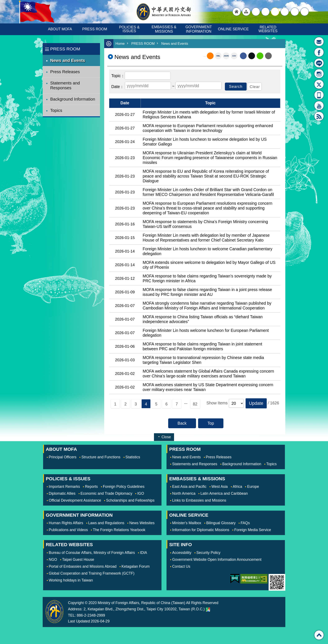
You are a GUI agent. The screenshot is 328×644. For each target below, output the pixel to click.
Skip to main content (2, 2)
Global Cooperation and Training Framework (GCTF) (92, 573)
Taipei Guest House (78, 560)
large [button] (265, 12)
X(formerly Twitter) (319, 84)
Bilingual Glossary (221, 523)
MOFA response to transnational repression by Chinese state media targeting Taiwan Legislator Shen (203, 360)
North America (184, 493)
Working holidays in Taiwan (71, 580)
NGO (53, 560)
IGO (141, 493)
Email (268, 56)
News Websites (142, 523)
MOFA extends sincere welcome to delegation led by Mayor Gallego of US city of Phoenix (209, 265)
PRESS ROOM (95, 29)
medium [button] (275, 12)
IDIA (143, 553)
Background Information (73, 99)
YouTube (319, 106)
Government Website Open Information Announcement (217, 560)
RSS (319, 116)
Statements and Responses (65, 85)
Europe (253, 487)
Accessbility (182, 553)
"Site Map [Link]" (246, 12)
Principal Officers (63, 457)
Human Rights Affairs (66, 523)
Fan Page (319, 52)
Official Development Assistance (75, 500)
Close (166, 437)
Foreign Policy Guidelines (124, 487)
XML (218, 56)
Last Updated (79, 621)
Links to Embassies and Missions (199, 500)
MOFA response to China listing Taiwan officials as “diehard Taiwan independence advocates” (203, 319)
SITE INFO (181, 545)
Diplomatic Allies (62, 493)
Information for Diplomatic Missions (201, 530)
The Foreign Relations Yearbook (119, 530)
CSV (234, 56)
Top (211, 423)
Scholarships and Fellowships (130, 500)
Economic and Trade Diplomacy (106, 493)
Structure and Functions (101, 457)
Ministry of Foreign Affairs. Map (208, 609)
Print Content (277, 56)
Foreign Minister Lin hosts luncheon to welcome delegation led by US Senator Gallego (205, 142)
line (260, 56)
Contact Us (181, 566)
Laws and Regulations (106, 523)
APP (319, 95)
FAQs (245, 523)
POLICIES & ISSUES (130, 29)
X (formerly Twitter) (252, 56)
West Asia (220, 487)
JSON (226, 56)
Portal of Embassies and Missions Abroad (83, 566)
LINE (319, 63)
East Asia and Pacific (189, 487)
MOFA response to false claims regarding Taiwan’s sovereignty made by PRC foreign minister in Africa (207, 278)
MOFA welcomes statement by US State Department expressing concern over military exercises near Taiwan (208, 387)
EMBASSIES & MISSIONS (165, 29)
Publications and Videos (68, 530)
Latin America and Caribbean (224, 493)
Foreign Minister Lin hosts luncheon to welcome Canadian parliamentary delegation (208, 251)
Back (182, 423)
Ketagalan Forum (136, 566)
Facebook (243, 56)
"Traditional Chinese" (256, 12)
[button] (256, 403)
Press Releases (65, 72)
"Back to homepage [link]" (237, 12)
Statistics (133, 457)
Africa (238, 487)
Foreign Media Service (253, 530)
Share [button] (295, 12)
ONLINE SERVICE (233, 29)
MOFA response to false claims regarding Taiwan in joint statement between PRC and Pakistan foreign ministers (202, 346)
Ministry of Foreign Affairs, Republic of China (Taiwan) (164, 12)
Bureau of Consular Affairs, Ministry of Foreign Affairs (92, 553)
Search (305, 12)
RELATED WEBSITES (268, 29)
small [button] (285, 12)
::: (45, 45)
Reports (91, 487)
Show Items (217, 403)
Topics (56, 110)
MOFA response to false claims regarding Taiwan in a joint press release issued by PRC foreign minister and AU (207, 292)
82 (195, 404)
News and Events (68, 60)
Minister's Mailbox (319, 42)
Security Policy (208, 553)
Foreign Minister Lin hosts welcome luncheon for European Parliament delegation (206, 333)
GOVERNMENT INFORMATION (199, 29)
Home (120, 44)
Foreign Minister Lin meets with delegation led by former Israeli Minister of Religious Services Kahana (209, 114)
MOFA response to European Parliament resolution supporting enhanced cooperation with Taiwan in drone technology (208, 128)
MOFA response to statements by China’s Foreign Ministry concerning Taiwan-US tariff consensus (205, 224)
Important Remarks (64, 487)
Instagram (319, 74)
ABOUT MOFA (60, 29)
